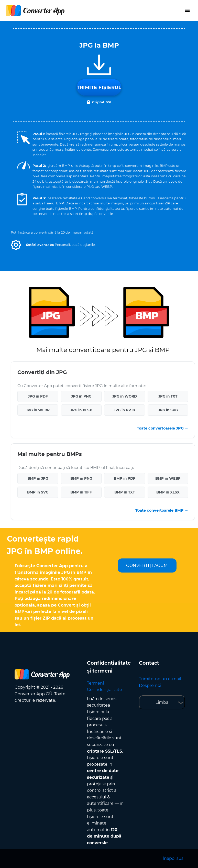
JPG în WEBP (38, 410)
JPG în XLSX (81, 410)
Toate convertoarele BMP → (162, 510)
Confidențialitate (104, 690)
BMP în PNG (81, 478)
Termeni (95, 683)
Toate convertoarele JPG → (163, 428)
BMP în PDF (125, 478)
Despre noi (150, 685)
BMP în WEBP (168, 478)
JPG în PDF (38, 396)
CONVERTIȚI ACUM (147, 565)
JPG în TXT (168, 396)
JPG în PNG (81, 396)
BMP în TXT (125, 492)
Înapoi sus (173, 858)
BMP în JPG (38, 478)
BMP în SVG (38, 492)
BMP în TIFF (81, 492)
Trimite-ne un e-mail (160, 679)
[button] (16, 245)
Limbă (162, 702)
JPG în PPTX (125, 410)
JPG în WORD (125, 396)
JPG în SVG (168, 410)
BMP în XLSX (168, 492)
